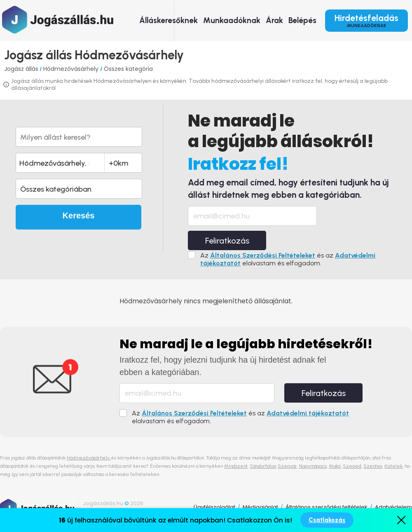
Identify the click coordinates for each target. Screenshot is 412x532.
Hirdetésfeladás (366, 21)
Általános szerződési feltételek (327, 507)
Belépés (302, 20)
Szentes (373, 466)
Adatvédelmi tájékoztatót (308, 413)
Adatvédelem (393, 507)
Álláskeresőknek (169, 20)
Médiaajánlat (260, 507)
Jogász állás (21, 69)
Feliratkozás (227, 241)
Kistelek (393, 466)
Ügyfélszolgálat (214, 507)
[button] (79, 189)
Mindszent (236, 466)
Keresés (79, 216)
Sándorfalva (263, 466)
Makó (335, 466)
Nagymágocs (313, 466)
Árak (274, 20)
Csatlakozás (327, 520)
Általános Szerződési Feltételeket (263, 255)
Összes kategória (128, 69)
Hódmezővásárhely (72, 69)
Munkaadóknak (232, 20)
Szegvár (287, 466)
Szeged (352, 466)
